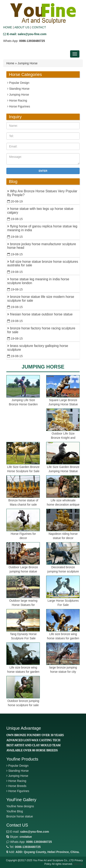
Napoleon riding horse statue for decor (63, 536)
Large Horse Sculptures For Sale (63, 603)
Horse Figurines (19, 106)
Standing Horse (18, 89)
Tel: (24, 847)
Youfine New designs (20, 806)
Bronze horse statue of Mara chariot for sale (23, 502)
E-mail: (28, 832)
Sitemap (78, 864)
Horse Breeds (17, 786)
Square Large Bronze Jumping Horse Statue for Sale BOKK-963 (63, 404)
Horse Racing (17, 100)
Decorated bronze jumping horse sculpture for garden (63, 571)
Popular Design (18, 83)
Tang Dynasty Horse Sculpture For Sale (23, 636)
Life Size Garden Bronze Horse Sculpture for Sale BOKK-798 (23, 471)
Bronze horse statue (20, 816)
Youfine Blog (15, 811)
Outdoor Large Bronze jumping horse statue (23, 569)
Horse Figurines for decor (23, 536)
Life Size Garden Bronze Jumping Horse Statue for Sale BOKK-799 (63, 471)
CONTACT (39, 27)
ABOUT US (22, 27)
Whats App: (29, 842)
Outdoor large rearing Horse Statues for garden (23, 605)
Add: (43, 852)
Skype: (19, 837)
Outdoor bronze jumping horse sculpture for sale (23, 703)
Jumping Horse (18, 95)
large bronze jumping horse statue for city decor (63, 672)
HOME (8, 27)
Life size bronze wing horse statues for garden (63, 636)
